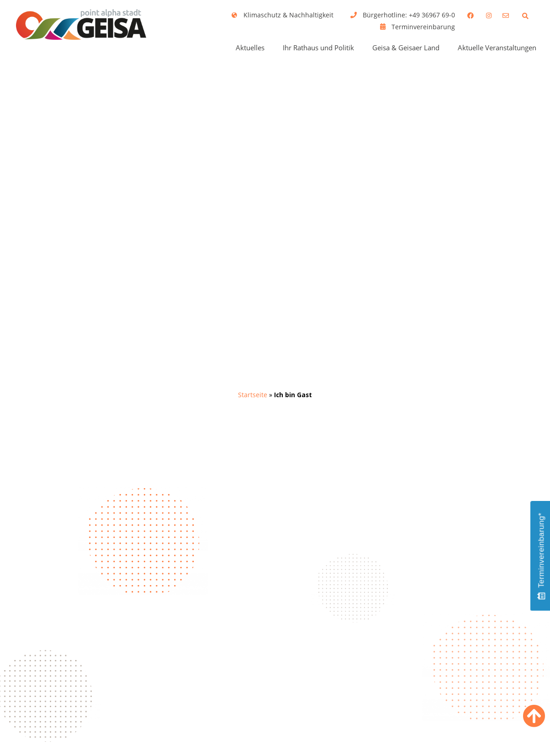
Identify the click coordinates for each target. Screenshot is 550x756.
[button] (525, 16)
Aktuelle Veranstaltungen (497, 48)
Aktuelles (250, 48)
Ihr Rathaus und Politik (318, 48)
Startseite (253, 395)
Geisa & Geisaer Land (406, 48)
